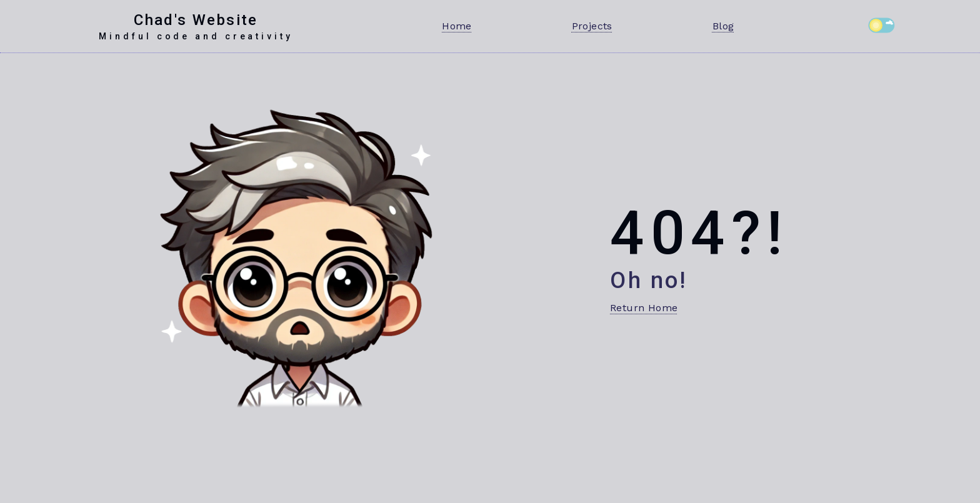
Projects (592, 26)
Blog (723, 26)
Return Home (644, 308)
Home (457, 26)
